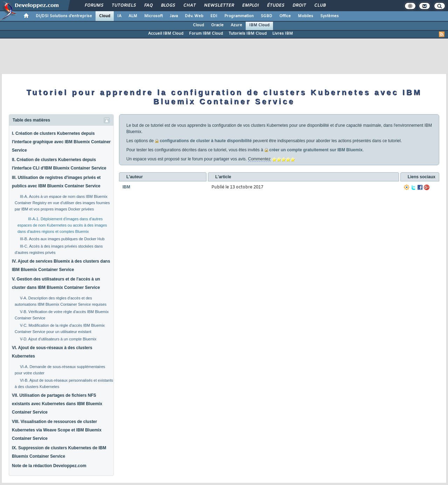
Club (320, 6)
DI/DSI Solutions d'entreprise (64, 16)
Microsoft (153, 16)
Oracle (217, 25)
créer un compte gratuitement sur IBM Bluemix (316, 150)
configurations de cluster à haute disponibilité (206, 141)
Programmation (239, 16)
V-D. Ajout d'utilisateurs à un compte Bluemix (58, 339)
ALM (133, 16)
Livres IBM (283, 34)
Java (174, 16)
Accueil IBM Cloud (166, 34)
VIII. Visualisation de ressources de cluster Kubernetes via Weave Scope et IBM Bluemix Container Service (57, 430)
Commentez (260, 159)
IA (119, 16)
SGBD (267, 16)
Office (285, 16)
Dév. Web (194, 16)
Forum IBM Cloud (206, 34)
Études (275, 6)
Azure (236, 25)
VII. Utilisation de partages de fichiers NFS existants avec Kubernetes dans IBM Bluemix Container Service (57, 404)
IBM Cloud (259, 25)
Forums (94, 6)
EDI (214, 16)
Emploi (250, 6)
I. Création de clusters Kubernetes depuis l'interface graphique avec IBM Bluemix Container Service (61, 142)
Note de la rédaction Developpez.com (49, 466)
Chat (189, 6)
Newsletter (219, 6)
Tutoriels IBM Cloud (248, 34)
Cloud (105, 16)
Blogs (168, 6)
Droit (299, 6)
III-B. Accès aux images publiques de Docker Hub (62, 239)
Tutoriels (123, 6)
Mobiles (306, 16)
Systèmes (330, 16)
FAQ (148, 6)
